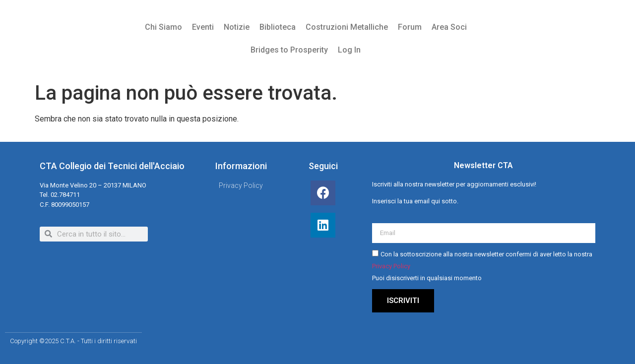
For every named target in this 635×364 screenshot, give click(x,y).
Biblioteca (278, 27)
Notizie (237, 27)
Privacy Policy (391, 266)
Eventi (203, 27)
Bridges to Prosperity (289, 50)
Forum (410, 27)
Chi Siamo (163, 27)
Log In (349, 50)
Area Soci (449, 27)
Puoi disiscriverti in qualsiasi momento (427, 278)
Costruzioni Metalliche (347, 27)
